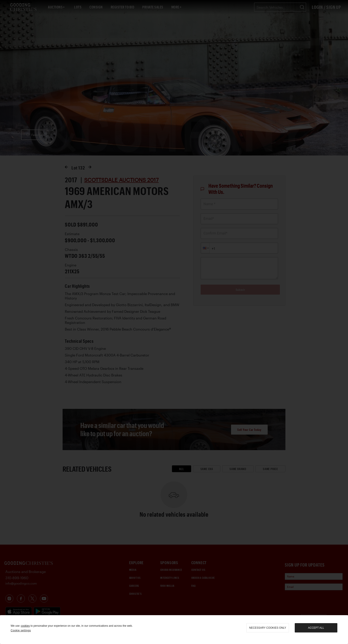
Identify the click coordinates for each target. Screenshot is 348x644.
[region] (174, 630)
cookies (25, 626)
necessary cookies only (268, 628)
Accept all (316, 628)
